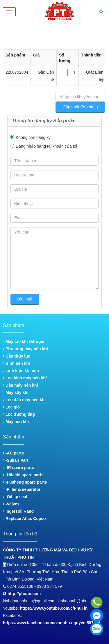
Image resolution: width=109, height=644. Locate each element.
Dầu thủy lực (17, 356)
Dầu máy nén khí (20, 385)
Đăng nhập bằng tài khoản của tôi (46, 146)
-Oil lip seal (15, 497)
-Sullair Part (16, 460)
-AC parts (13, 453)
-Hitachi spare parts (23, 475)
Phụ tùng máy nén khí (25, 349)
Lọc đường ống (19, 414)
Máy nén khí (16, 422)
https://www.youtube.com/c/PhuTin (54, 608)
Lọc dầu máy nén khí (24, 400)
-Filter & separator (22, 489)
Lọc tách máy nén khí (25, 378)
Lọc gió (11, 407)
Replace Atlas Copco (24, 519)
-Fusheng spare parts (25, 482)
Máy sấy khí (16, 392)
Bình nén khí (16, 363)
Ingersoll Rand (18, 511)
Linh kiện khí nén (21, 371)
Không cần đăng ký (33, 137)
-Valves (11, 504)
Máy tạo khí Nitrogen (24, 342)
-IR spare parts (18, 468)
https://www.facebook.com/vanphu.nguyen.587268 (52, 623)
